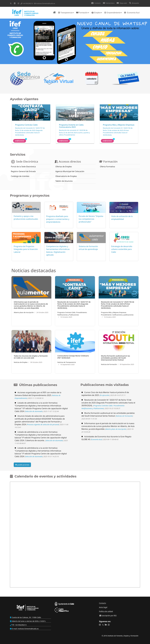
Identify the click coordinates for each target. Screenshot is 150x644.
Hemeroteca (109, 3)
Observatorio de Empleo (66, 176)
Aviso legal (103, 607)
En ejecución (105, 395)
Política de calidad (106, 611)
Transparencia (65, 13)
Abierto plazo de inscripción (24, 312)
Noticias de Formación (109, 364)
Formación (82, 13)
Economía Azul (132, 13)
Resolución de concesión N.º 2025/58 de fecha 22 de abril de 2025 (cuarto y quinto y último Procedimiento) (74, 133)
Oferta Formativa (107, 167)
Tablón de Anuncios (64, 181)
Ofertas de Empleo (64, 167)
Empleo (96, 13)
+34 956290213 (28, 3)
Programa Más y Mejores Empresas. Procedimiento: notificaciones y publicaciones (117, 314)
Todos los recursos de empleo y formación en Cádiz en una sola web (31, 357)
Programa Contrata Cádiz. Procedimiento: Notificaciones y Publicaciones (72, 314)
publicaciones (22, 465)
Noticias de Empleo (21, 362)
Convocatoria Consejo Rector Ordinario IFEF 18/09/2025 (73, 357)
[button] (100, 625)
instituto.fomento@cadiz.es (46, 3)
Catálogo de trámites (20, 176)
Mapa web (122, 3)
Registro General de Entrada (23, 171)
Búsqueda (134, 3)
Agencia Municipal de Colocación (70, 171)
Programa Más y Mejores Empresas (119, 125)
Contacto (96, 3)
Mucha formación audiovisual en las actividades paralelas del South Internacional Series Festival (115, 358)
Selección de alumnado (34, 411)
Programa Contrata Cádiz (26, 125)
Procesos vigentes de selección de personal (43, 424)
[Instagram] (18, 3)
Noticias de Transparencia (67, 362)
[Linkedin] (15, 3)
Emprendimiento (112, 13)
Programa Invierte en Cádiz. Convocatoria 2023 (72, 126)
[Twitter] (11, 3)
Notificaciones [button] (20, 140)
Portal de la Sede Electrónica (23, 167)
